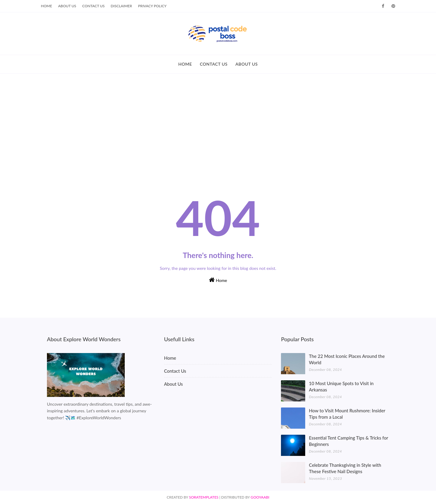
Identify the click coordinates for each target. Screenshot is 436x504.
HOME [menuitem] (185, 64)
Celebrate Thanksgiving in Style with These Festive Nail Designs (345, 468)
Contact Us (94, 6)
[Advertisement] (218, 119)
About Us (67, 6)
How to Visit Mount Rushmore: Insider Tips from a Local (347, 414)
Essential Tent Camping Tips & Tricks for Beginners (348, 441)
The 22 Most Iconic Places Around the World (347, 359)
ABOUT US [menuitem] (246, 64)
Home (46, 6)
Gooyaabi (260, 497)
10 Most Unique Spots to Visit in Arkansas (341, 386)
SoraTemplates (204, 497)
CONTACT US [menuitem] (214, 64)
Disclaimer (122, 6)
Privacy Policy (152, 6)
